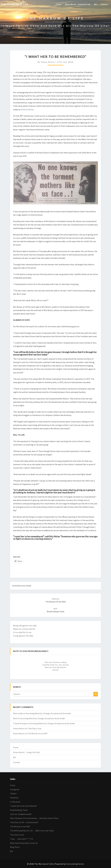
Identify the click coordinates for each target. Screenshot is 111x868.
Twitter (13, 793)
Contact (104, 4)
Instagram (15, 789)
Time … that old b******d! (21, 839)
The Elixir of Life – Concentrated (24, 822)
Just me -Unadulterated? (21, 814)
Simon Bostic (48, 62)
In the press (15, 802)
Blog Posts (15, 847)
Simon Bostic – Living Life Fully (78, 4)
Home (59, 4)
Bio (96, 4)
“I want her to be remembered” (24, 806)
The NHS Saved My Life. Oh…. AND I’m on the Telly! (32, 831)
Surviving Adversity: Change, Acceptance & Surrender (49, 713)
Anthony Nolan (27, 109)
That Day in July (34, 728)
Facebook (14, 798)
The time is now (17, 835)
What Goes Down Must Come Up (24, 843)
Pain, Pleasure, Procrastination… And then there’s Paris (34, 818)
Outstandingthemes (75, 864)
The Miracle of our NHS (38, 733)
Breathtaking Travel (19, 810)
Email (13, 785)
